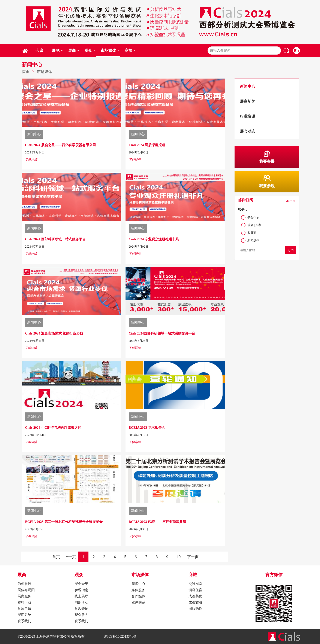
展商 (74, 51)
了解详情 (31, 160)
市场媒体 (110, 51)
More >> (291, 201)
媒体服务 (138, 590)
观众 (90, 51)
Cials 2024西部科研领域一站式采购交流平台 (162, 333)
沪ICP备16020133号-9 (120, 636)
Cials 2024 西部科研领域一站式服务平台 (55, 239)
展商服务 (24, 596)
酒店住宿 (195, 590)
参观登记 (81, 609)
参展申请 (24, 609)
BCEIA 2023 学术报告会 (147, 428)
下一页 (193, 557)
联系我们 (24, 621)
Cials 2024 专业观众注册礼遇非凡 (154, 239)
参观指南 (81, 590)
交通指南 (195, 584)
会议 (39, 51)
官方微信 (274, 575)
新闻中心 (248, 86)
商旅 (130, 51)
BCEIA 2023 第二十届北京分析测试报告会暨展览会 (64, 522)
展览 (58, 51)
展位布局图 (26, 590)
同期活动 (81, 602)
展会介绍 (81, 584)
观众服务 (81, 615)
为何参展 (24, 584)
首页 (26, 72)
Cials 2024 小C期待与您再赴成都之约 (53, 428)
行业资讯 (248, 116)
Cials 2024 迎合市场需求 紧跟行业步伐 (54, 333)
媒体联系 (138, 602)
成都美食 (195, 596)
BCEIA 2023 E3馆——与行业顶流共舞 (157, 522)
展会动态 (248, 131)
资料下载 (24, 602)
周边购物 (195, 609)
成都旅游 (195, 602)
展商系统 (24, 615)
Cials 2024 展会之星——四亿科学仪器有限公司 (61, 145)
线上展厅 (81, 596)
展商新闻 (248, 101)
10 (179, 557)
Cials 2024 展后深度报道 (147, 145)
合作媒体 (138, 596)
